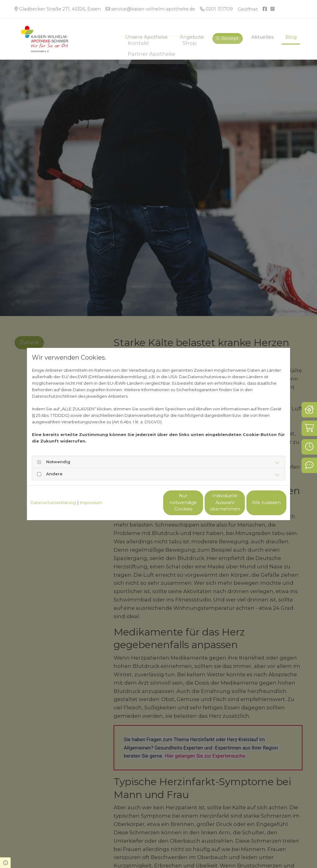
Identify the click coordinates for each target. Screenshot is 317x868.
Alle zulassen (258, 502)
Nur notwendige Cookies (140, 502)
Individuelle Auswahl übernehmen (199, 502)
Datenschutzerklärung (53, 502)
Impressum (91, 502)
